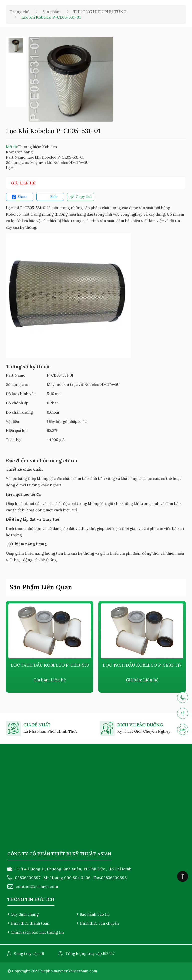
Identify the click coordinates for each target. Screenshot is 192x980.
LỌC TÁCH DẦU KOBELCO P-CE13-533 (50, 665)
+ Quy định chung (23, 914)
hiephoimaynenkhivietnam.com (69, 971)
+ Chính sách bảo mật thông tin (36, 932)
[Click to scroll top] (183, 876)
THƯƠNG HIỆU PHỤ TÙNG (100, 12)
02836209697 (28, 878)
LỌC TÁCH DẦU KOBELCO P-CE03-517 (142, 665)
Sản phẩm (52, 12)
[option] (16, 45)
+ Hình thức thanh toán (28, 923)
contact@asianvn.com (37, 886)
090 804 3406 (77, 878)
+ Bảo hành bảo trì (93, 914)
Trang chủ (20, 12)
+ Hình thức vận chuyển (98, 923)
